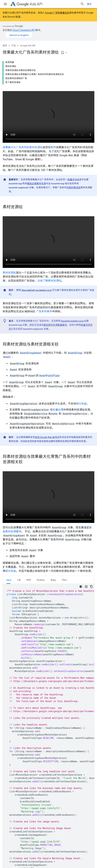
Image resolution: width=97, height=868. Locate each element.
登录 (89, 4)
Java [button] (8, 580)
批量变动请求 (74, 179)
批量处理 (58, 410)
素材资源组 (9, 273)
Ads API (30, 4)
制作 (53, 147)
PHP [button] (29, 580)
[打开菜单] (5, 4)
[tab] (8, 580)
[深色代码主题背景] (81, 587)
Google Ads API (28, 46)
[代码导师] (86, 587)
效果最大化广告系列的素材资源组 (23, 147)
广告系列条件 (44, 311)
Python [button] (41, 580)
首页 (5, 46)
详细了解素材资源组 (49, 281)
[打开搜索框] (82, 4)
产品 (13, 46)
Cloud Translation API (24, 30)
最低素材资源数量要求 (55, 325)
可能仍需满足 (73, 188)
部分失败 (81, 404)
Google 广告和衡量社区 (57, 13)
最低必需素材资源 (36, 183)
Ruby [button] (53, 580)
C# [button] (19, 580)
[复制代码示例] (91, 587)
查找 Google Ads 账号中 (47, 437)
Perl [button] (64, 580)
